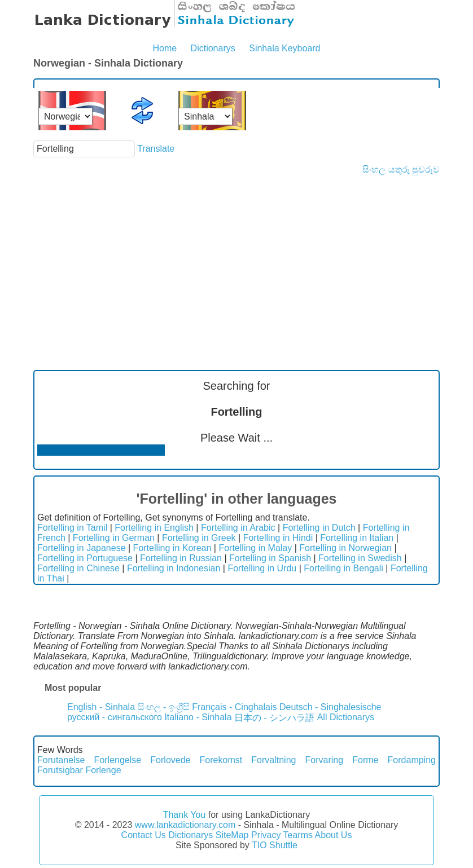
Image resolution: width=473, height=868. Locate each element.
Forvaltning (273, 760)
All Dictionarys (346, 717)
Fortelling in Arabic (238, 528)
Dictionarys (213, 48)
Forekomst (221, 760)
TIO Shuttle (275, 845)
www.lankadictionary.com (185, 825)
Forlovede (170, 760)
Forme (365, 760)
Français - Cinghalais (234, 707)
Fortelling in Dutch (319, 528)
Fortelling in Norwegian (345, 548)
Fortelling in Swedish (360, 558)
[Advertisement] (236, 259)
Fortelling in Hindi (278, 538)
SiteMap (232, 835)
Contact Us (144, 835)
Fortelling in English (154, 528)
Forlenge (103, 770)
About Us (334, 835)
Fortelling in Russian (181, 558)
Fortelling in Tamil (72, 528)
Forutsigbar (60, 770)
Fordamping (412, 760)
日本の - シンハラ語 (274, 718)
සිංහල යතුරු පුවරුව (401, 169)
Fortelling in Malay (255, 548)
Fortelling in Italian (357, 538)
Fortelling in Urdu (262, 568)
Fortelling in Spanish (270, 558)
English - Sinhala (101, 707)
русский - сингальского (115, 717)
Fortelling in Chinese (78, 568)
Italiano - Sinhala (198, 717)
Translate (156, 149)
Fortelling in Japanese (82, 548)
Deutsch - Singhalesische (330, 707)
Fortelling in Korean (172, 548)
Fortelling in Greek (199, 538)
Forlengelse (118, 760)
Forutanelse (61, 760)
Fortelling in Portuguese (85, 558)
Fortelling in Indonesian (174, 568)
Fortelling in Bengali (343, 568)
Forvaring (325, 760)
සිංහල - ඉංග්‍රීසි (164, 707)
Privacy (266, 835)
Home (165, 48)
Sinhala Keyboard (284, 48)
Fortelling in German (114, 538)
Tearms (298, 835)
